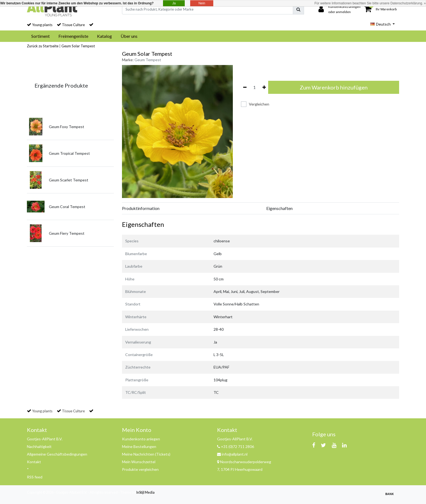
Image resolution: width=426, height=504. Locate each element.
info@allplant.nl (232, 454)
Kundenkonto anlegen (141, 439)
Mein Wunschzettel (139, 462)
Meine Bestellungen (139, 446)
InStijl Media (145, 492)
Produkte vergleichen (140, 469)
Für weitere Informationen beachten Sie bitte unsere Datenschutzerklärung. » (370, 3)
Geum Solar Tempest (78, 46)
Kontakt (34, 462)
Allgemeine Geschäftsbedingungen (57, 454)
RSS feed (35, 477)
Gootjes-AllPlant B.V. (45, 439)
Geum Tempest (148, 60)
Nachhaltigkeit (39, 446)
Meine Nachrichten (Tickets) (146, 454)
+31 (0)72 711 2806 (236, 446)
